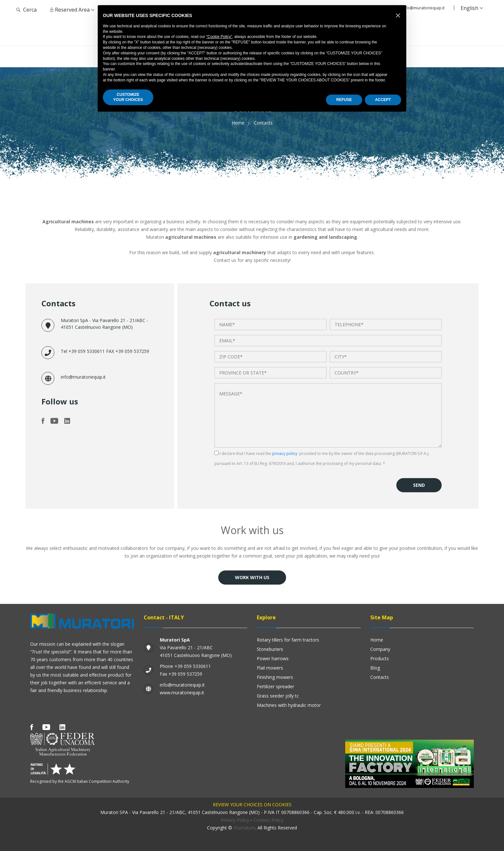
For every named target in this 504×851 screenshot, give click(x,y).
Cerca (27, 10)
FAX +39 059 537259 (128, 351)
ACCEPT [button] (383, 100)
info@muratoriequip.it (423, 8)
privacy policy (285, 453)
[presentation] (263, 480)
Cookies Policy (268, 820)
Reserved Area (70, 10)
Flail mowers (270, 668)
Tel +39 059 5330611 (83, 351)
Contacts (380, 677)
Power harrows (273, 658)
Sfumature (244, 828)
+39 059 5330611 (193, 666)
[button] (398, 15)
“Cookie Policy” (219, 37)
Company (380, 649)
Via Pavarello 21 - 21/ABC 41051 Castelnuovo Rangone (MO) (196, 647)
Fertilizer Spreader (275, 686)
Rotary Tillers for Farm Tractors (288, 640)
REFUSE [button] (344, 100)
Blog (375, 668)
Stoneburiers (270, 649)
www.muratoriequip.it (182, 693)
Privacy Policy (235, 820)
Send (419, 485)
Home (238, 123)
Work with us (252, 577)
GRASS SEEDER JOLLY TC (278, 696)
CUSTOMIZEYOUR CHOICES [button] (128, 97)
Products (380, 658)
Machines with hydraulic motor (289, 705)
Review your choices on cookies (252, 805)
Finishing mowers (275, 677)
